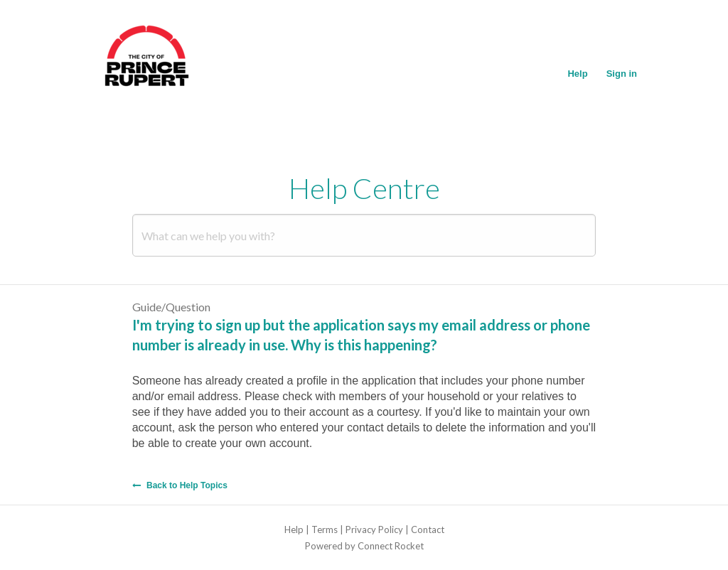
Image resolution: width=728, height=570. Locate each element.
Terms (325, 529)
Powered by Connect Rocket (364, 546)
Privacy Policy (374, 529)
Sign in (622, 74)
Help (577, 74)
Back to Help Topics (180, 485)
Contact (428, 529)
